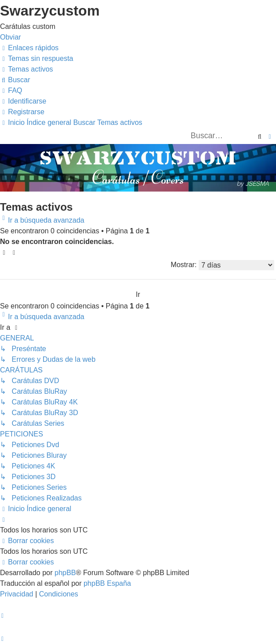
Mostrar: (222, 265)
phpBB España (107, 583)
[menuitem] (37, 58)
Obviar (10, 37)
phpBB (65, 573)
